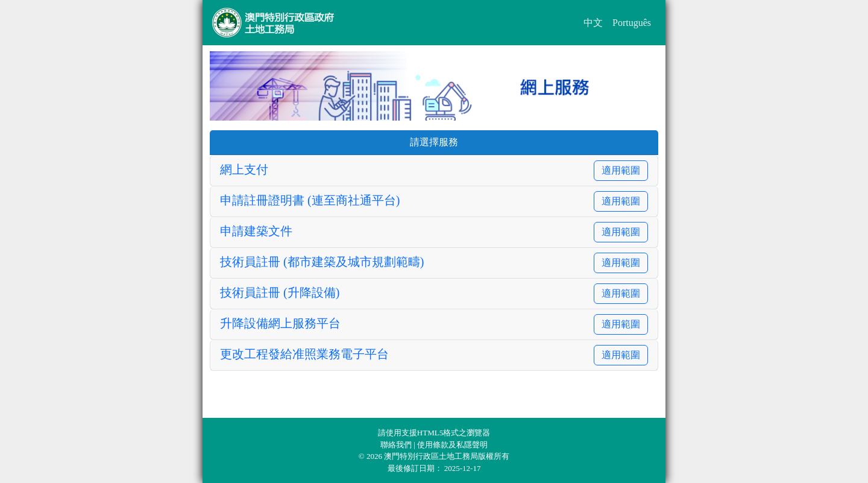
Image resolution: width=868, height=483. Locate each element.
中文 (593, 23)
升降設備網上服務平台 (280, 323)
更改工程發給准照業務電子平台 (304, 354)
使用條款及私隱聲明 (452, 445)
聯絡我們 (397, 445)
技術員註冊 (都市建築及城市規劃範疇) (322, 262)
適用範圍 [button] (621, 170)
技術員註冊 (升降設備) (280, 292)
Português (632, 23)
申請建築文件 (256, 231)
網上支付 (244, 169)
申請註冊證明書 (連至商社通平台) (310, 200)
